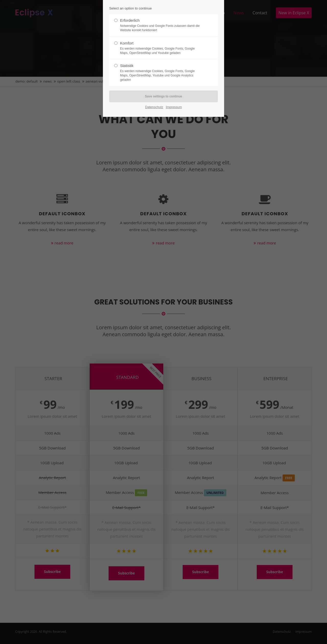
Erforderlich (161, 25)
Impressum (174, 107)
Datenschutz (154, 107)
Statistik (161, 73)
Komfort (161, 48)
